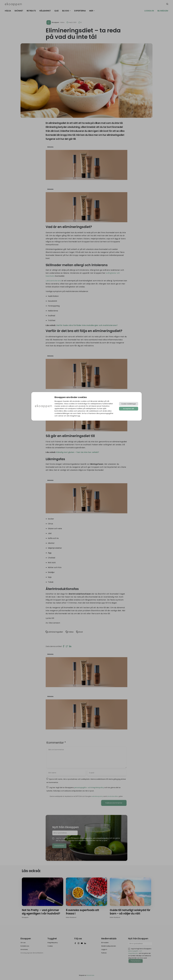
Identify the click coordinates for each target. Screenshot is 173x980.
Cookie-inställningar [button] (129, 404)
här (79, 416)
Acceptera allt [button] (129, 409)
